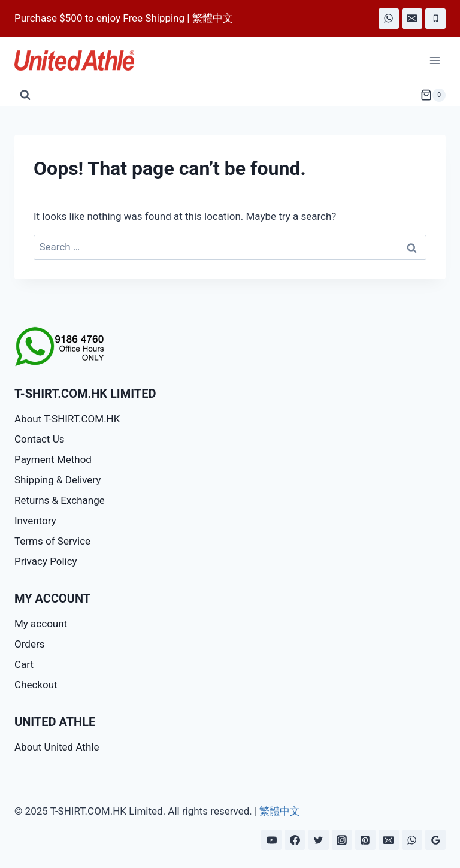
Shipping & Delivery (57, 480)
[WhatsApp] (389, 19)
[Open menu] (435, 61)
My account (41, 624)
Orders (29, 644)
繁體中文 (280, 811)
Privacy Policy (46, 561)
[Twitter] (319, 840)
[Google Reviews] (435, 840)
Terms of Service (52, 541)
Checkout (36, 685)
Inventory (35, 521)
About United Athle (57, 747)
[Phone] (435, 19)
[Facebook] (295, 840)
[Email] (412, 19)
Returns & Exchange (60, 500)
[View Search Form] (25, 95)
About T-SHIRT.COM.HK (67, 419)
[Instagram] (342, 840)
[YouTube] (271, 840)
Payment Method (53, 459)
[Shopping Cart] (433, 95)
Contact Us (39, 439)
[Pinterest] (365, 840)
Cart (24, 664)
